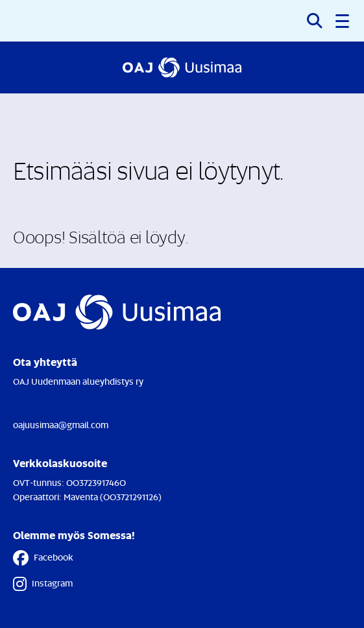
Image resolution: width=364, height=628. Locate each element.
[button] (343, 21)
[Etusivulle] (182, 67)
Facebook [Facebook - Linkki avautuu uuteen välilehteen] (43, 558)
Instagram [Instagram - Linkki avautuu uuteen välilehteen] (43, 584)
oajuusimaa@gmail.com (61, 425)
